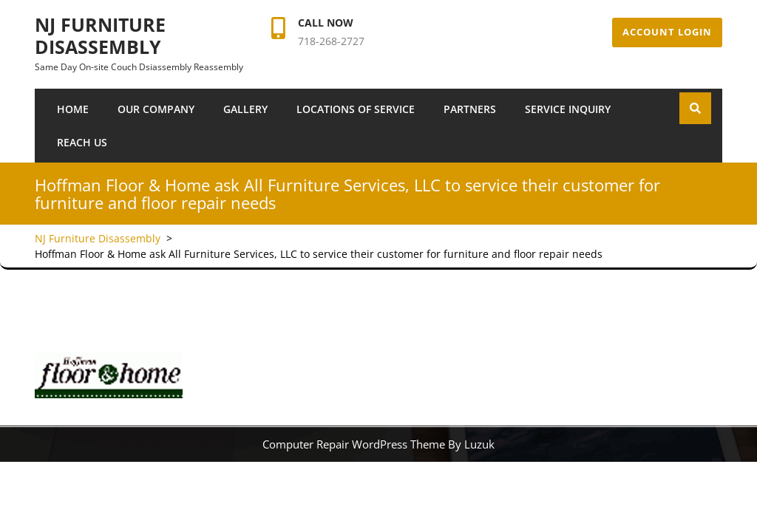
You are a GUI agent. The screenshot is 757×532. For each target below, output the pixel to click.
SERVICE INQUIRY (568, 109)
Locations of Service (356, 109)
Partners (470, 109)
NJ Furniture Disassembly (100, 35)
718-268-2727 (331, 41)
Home (73, 109)
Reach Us (82, 142)
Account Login (667, 32)
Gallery (245, 109)
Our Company (156, 109)
